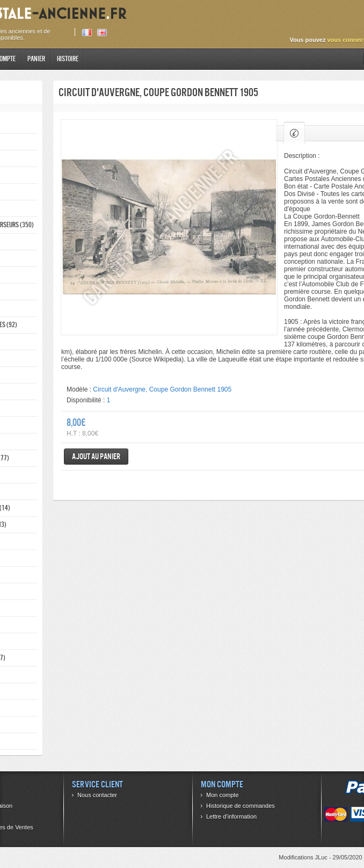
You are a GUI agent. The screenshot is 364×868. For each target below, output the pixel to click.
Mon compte (223, 795)
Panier (36, 59)
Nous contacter (97, 795)
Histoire (68, 59)
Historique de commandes (241, 806)
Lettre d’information (231, 816)
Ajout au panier (96, 456)
